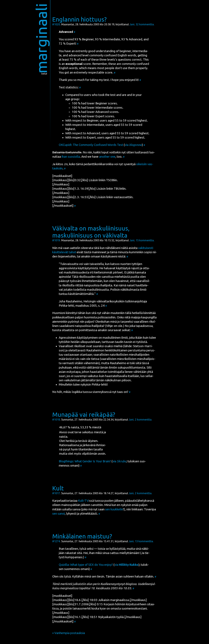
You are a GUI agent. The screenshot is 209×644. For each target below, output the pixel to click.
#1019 (56, 240)
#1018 (56, 420)
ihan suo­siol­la (71, 157)
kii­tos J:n (62, 164)
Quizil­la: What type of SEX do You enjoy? (86, 565)
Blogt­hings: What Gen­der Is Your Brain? (85, 461)
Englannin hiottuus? (79, 19)
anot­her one (107, 157)
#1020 (56, 24)
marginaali (41, 38)
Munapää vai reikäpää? (84, 414)
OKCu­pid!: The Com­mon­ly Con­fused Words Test (91, 145)
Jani (132, 24)
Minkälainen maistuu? (82, 536)
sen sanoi (59, 514)
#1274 (56, 541)
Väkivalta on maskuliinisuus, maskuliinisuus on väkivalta (91, 232)
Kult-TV (83, 501)
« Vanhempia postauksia (69, 633)
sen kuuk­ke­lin (114, 509)
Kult (58, 488)
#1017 (56, 493)
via (133, 145)
